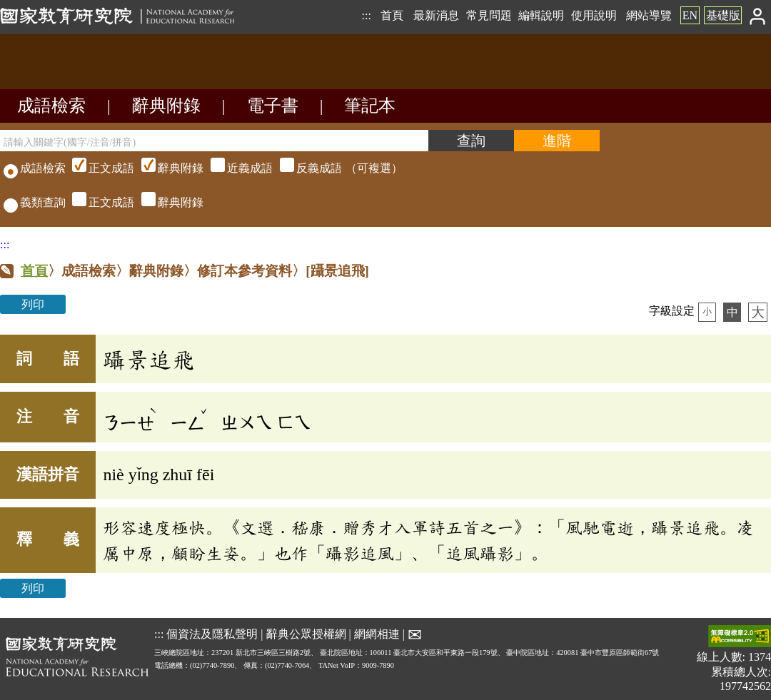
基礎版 (723, 15)
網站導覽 (649, 15)
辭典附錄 (166, 106)
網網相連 (377, 633)
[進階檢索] (557, 141)
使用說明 (594, 15)
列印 (33, 304)
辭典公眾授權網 (306, 633)
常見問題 (489, 15)
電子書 (273, 106)
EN (690, 15)
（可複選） (236, 168)
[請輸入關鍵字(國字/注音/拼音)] (214, 141)
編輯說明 (541, 15)
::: (366, 15)
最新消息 (436, 15)
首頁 (392, 15)
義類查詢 (35, 202)
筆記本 (370, 106)
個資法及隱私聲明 (212, 633)
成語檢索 (51, 106)
